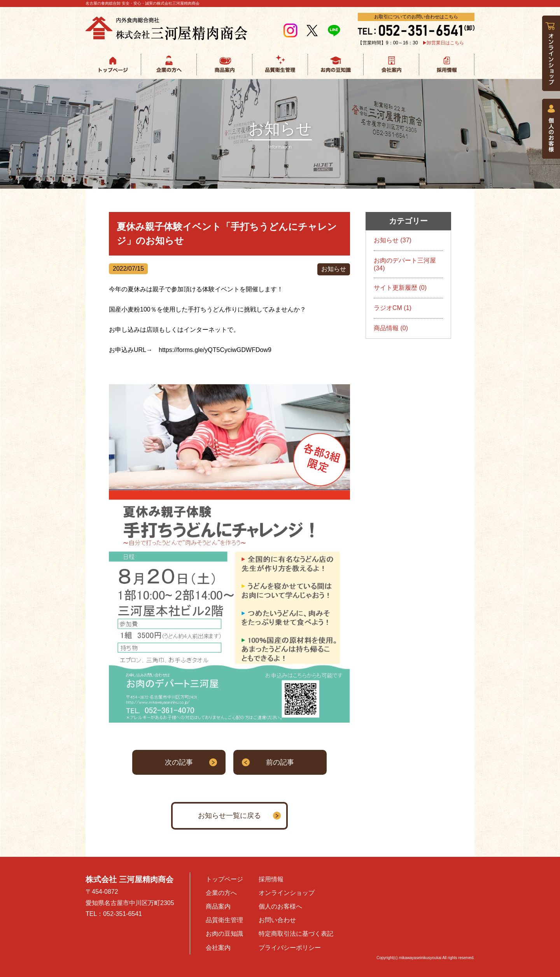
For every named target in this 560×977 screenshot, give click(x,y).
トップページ (224, 879)
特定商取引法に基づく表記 (296, 934)
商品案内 (218, 906)
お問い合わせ (277, 920)
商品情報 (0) (391, 328)
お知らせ (334, 269)
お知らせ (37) (393, 240)
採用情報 (271, 879)
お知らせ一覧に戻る (229, 816)
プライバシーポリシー (290, 948)
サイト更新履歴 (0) (400, 288)
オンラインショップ (287, 893)
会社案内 (218, 948)
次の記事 (179, 762)
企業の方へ (221, 893)
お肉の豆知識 (224, 934)
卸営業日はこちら (445, 43)
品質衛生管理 (224, 920)
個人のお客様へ (280, 906)
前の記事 (280, 762)
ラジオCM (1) (393, 308)
